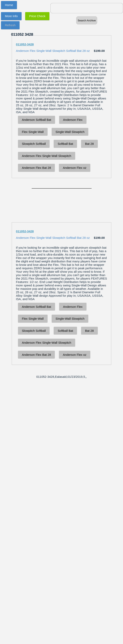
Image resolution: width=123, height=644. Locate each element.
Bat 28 (89, 144)
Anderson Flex (73, 120)
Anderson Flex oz (75, 168)
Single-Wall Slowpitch (70, 132)
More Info (11, 16)
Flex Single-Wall (33, 132)
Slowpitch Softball (34, 144)
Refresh (10, 25)
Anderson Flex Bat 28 (36, 168)
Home (9, 5)
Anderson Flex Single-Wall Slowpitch (47, 156)
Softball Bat (65, 144)
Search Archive (87, 20)
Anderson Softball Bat (37, 120)
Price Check (37, 16)
